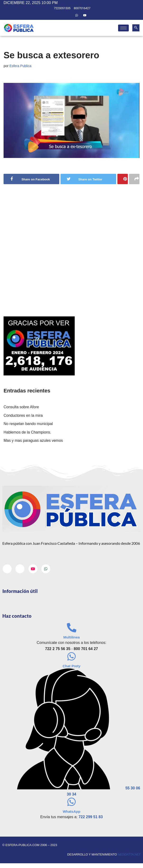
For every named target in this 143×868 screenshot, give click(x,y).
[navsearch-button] (136, 28)
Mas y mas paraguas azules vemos (33, 441)
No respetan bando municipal (28, 424)
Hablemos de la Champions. (27, 432)
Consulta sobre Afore (21, 407)
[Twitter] (69, 15)
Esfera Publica (21, 66)
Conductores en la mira (23, 415)
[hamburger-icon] (123, 28)
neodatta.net (129, 855)
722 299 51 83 (91, 817)
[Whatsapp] (77, 15)
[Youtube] (85, 15)
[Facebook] (60, 15)
